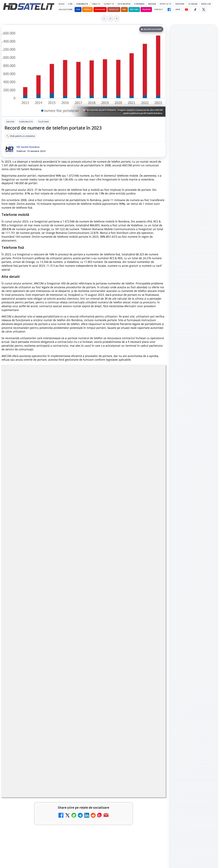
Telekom (146, 9)
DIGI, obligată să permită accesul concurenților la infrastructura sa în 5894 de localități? (117, 588)
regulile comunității (52, 461)
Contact (159, 9)
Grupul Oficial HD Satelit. (63, 465)
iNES (124, 9)
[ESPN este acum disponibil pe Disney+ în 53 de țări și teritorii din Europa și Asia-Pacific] (69, 591)
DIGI (78, 9)
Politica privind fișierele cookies (193, 529)
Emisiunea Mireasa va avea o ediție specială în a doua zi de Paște (118, 622)
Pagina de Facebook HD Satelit (193, 383)
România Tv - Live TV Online (114, 682)
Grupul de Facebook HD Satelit (193, 396)
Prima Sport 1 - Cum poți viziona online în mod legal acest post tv (33, 622)
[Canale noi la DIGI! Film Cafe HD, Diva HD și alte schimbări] (69, 559)
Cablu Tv (96, 4)
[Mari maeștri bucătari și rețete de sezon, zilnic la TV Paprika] (152, 559)
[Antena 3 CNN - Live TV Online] (152, 659)
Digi (177, 482)
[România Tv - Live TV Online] (152, 689)
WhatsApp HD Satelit (193, 406)
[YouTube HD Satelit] (186, 10)
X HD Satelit (193, 432)
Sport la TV (165, 4)
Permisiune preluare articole (193, 519)
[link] (42, 560)
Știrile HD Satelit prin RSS (193, 451)
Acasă (61, 4)
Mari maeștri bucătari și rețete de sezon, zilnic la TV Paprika (116, 554)
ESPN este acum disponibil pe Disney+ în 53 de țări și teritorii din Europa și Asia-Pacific (35, 588)
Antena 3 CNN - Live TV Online (115, 652)
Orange (87, 9)
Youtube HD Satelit (193, 415)
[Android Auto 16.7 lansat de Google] (69, 659)
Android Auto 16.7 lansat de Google (33, 652)
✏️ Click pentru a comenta (21, 136)
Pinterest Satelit (193, 441)
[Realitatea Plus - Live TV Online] (69, 689)
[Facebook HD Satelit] (169, 10)
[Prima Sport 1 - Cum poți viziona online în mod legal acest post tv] (69, 627)
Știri (70, 4)
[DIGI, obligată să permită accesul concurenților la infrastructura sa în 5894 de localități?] (152, 591)
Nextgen (134, 9)
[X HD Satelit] (204, 10)
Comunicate (82, 4)
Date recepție (124, 4)
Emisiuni (152, 4)
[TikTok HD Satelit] (195, 10)
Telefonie (180, 4)
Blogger (135, 713)
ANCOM (10, 122)
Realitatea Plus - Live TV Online (33, 682)
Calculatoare (66, 9)
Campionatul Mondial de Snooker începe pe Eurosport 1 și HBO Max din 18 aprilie (193, 146)
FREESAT (188, 482)
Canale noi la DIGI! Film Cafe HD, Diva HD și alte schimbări (33, 554)
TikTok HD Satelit (193, 424)
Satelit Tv (109, 4)
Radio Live (206, 4)
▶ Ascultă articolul (151, 29)
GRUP (178, 9)
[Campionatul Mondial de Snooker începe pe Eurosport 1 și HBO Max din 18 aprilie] (193, 166)
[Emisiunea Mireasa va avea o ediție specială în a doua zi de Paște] (152, 627)
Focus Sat (114, 9)
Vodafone (100, 9)
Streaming (139, 4)
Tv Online (193, 4)
